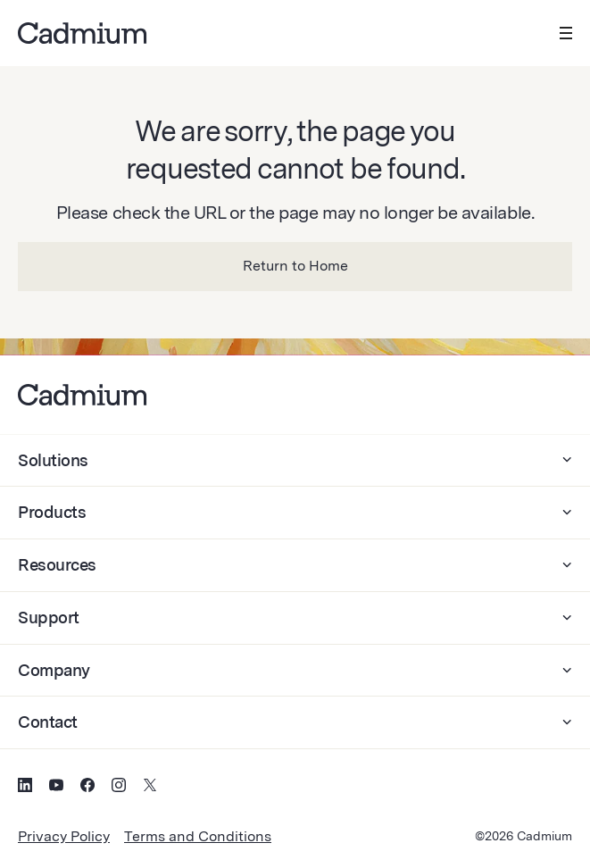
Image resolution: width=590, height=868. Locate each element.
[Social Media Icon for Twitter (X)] (150, 788)
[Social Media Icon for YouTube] (56, 788)
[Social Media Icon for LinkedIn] (25, 788)
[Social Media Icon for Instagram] (119, 788)
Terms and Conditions (198, 836)
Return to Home (295, 266)
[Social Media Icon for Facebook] (87, 788)
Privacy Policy (64, 836)
